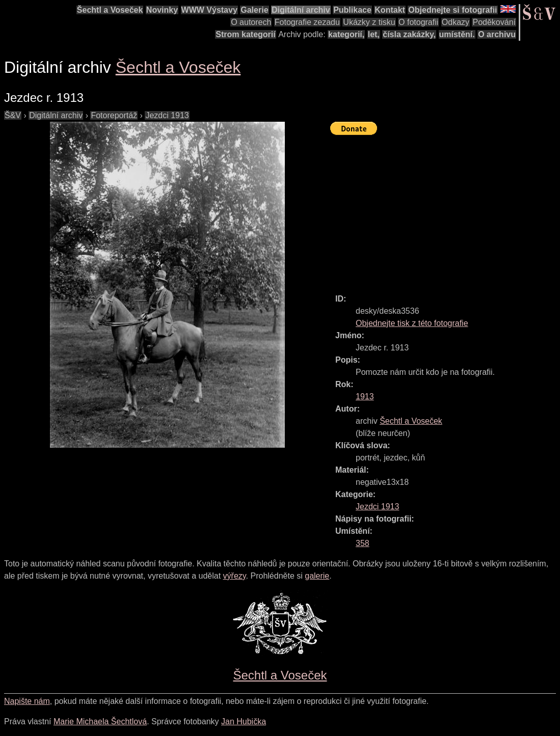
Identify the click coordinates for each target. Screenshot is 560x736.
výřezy (235, 576)
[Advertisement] (445, 210)
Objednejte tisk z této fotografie (412, 323)
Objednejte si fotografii (452, 10)
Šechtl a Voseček (110, 10)
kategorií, (346, 34)
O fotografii (418, 22)
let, (374, 34)
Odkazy (456, 22)
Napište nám (27, 701)
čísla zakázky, (409, 34)
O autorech (251, 22)
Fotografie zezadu (307, 22)
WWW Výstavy (209, 10)
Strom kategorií (245, 34)
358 (363, 543)
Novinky (162, 10)
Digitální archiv (301, 10)
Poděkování (494, 22)
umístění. (457, 34)
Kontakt (390, 10)
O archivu (497, 34)
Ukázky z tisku (369, 22)
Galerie (254, 10)
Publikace (352, 10)
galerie (317, 576)
